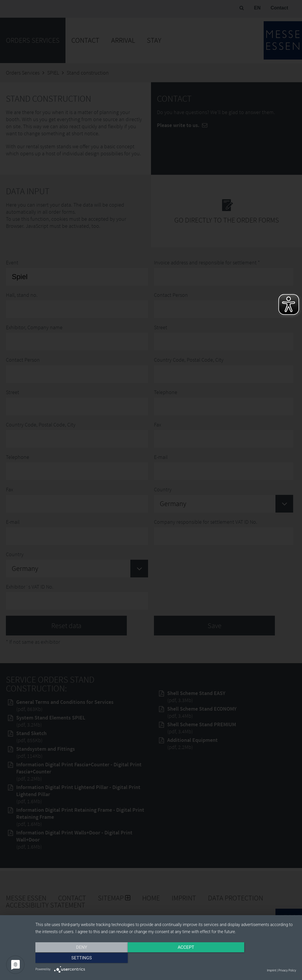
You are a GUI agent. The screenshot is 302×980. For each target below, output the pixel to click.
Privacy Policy (287, 970)
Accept (166, 958)
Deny (75, 958)
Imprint (271, 970)
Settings (257, 958)
